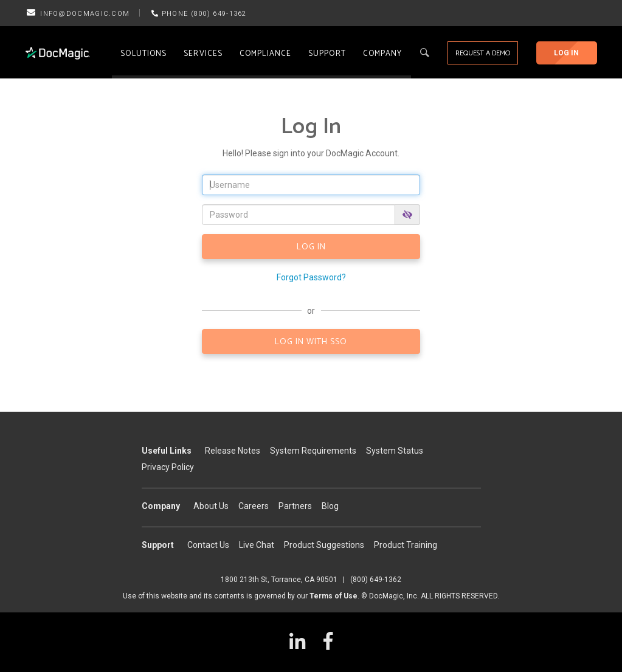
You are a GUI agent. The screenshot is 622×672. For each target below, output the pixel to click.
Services (203, 54)
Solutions (143, 54)
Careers (254, 506)
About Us (211, 506)
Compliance (265, 54)
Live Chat (257, 545)
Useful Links (167, 451)
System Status (395, 451)
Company (383, 54)
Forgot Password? (311, 277)
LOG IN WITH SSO (311, 342)
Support (327, 54)
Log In (566, 53)
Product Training (406, 545)
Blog (330, 506)
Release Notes (233, 451)
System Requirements (313, 451)
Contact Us (208, 545)
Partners (295, 506)
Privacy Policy (168, 467)
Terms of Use (333, 596)
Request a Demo (483, 53)
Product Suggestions (324, 545)
